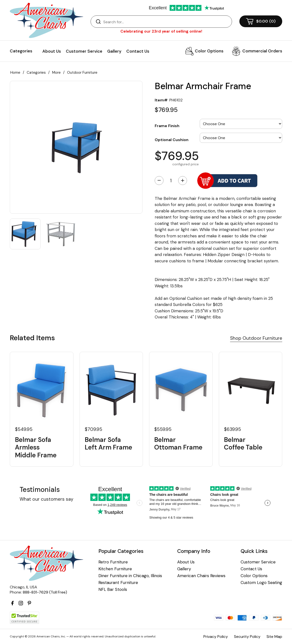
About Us (52, 51)
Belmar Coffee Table (243, 444)
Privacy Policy (216, 637)
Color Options (209, 51)
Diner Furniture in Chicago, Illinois (130, 576)
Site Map (274, 637)
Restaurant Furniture (118, 583)
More (56, 73)
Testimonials (40, 490)
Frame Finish (167, 126)
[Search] (166, 22)
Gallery (114, 51)
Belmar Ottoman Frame (178, 444)
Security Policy (247, 637)
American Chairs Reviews (201, 576)
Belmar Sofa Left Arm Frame (108, 444)
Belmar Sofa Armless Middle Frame (36, 448)
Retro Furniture (113, 562)
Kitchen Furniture (115, 569)
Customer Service (84, 51)
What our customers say (47, 499)
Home (15, 73)
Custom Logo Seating (261, 583)
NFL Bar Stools (113, 589)
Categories (36, 73)
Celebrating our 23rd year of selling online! (161, 31)
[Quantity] (171, 181)
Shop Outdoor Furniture (256, 338)
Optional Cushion (172, 140)
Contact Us (138, 51)
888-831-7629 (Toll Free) (45, 592)
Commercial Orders (262, 51)
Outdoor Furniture (82, 73)
